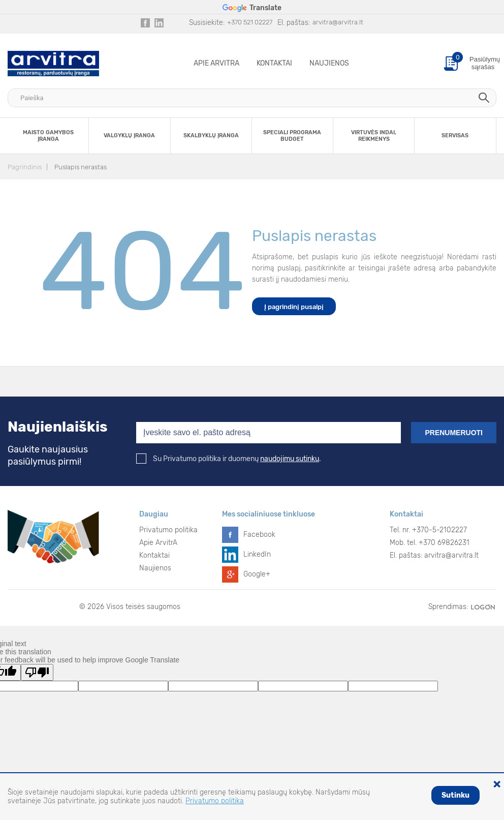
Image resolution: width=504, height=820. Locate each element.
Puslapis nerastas (81, 167)
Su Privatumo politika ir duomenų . (229, 459)
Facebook (259, 535)
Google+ (257, 574)
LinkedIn (257, 554)
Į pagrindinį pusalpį (294, 307)
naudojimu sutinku (290, 459)
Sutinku (455, 795)
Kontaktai (274, 63)
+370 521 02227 (250, 22)
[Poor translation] (37, 672)
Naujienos (329, 63)
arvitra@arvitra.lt (338, 22)
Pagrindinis (25, 167)
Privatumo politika (168, 530)
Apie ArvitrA (216, 63)
